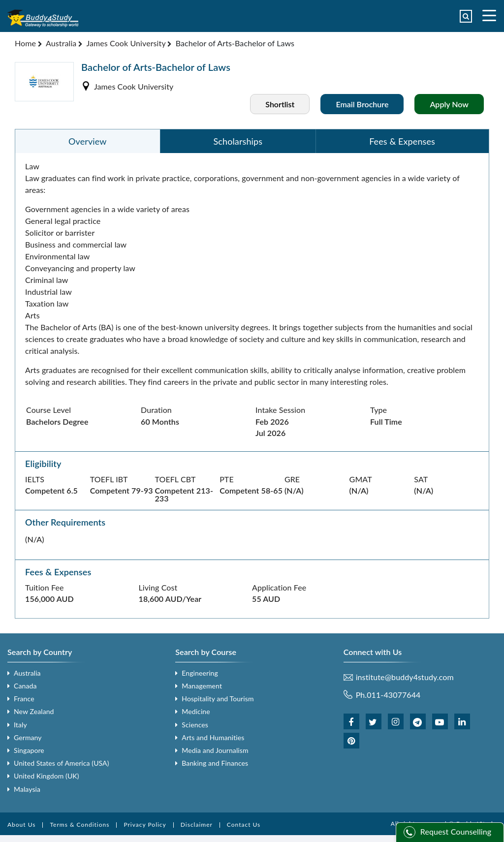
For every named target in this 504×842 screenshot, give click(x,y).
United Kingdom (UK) (47, 776)
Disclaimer (197, 825)
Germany (28, 737)
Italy (20, 725)
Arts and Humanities (213, 737)
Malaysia (27, 789)
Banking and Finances (215, 763)
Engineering (200, 673)
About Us (21, 825)
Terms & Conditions (79, 825)
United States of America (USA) (62, 763)
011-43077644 (394, 695)
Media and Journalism (215, 750)
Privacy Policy (145, 825)
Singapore (29, 750)
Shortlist (280, 104)
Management (202, 686)
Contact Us (244, 825)
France (24, 699)
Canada (25, 686)
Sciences (195, 725)
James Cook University (126, 43)
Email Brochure (362, 104)
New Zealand (34, 711)
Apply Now (449, 104)
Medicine (196, 711)
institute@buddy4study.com (405, 677)
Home (25, 43)
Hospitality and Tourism (218, 699)
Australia (61, 43)
